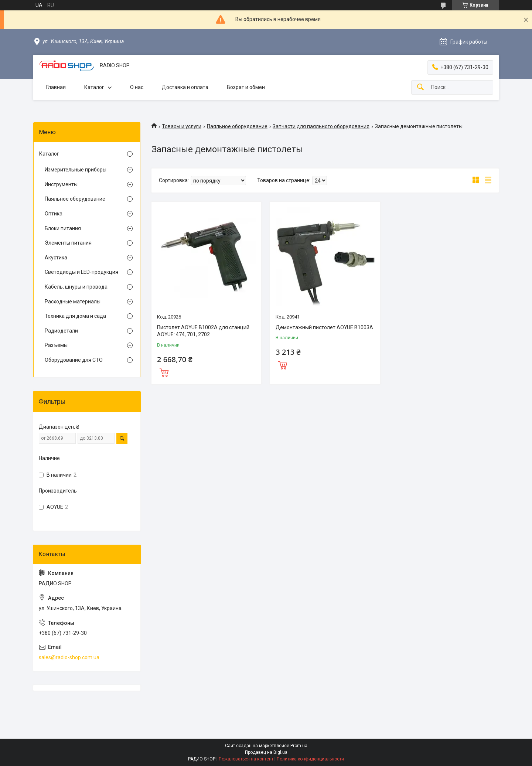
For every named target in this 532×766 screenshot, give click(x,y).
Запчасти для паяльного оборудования (321, 126)
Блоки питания (63, 228)
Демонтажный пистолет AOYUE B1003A (324, 327)
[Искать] (420, 87)
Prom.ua (299, 746)
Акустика (56, 258)
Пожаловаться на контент (246, 759)
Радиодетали (61, 331)
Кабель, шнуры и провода (76, 287)
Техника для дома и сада (75, 316)
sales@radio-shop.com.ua (69, 657)
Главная (56, 87)
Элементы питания (68, 243)
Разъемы (56, 345)
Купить (164, 372)
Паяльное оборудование (237, 126)
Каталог (94, 87)
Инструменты (61, 184)
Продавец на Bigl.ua (266, 752)
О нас (137, 87)
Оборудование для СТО (74, 360)
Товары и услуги (182, 126)
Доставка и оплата (185, 87)
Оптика (54, 214)
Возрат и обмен (246, 87)
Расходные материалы (73, 302)
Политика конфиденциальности (310, 759)
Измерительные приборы (76, 170)
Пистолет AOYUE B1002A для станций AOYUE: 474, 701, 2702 (203, 331)
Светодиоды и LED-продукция (81, 272)
